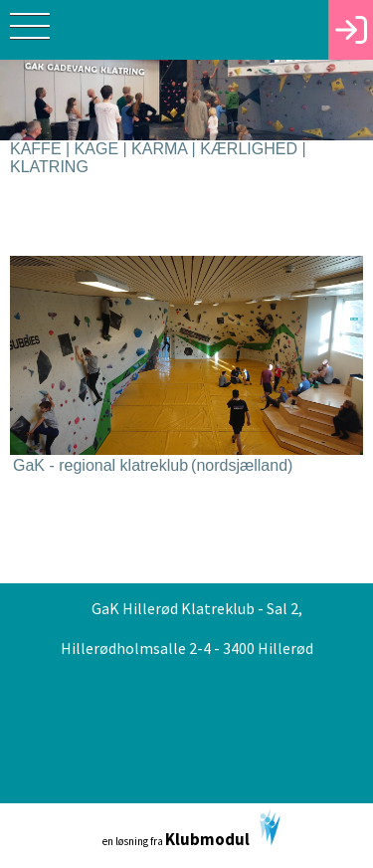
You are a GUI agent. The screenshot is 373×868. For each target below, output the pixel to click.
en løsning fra (191, 830)
